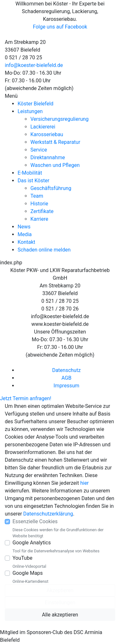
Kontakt (26, 242)
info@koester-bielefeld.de (34, 65)
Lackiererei (43, 127)
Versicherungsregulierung (60, 119)
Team (37, 196)
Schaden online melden (44, 250)
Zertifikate (42, 211)
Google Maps (28, 573)
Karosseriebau (47, 134)
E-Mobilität (30, 173)
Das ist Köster (33, 181)
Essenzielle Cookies (35, 521)
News (24, 227)
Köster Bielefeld (36, 104)
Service (39, 150)
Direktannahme (48, 157)
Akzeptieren (60, 590)
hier (85, 483)
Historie (39, 204)
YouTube (22, 558)
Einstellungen (60, 603)
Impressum (66, 386)
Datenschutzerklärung (48, 514)
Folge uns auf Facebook (60, 27)
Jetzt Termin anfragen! (26, 398)
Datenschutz (66, 370)
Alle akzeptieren (60, 615)
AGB (66, 378)
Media (25, 234)
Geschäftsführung (51, 188)
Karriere (39, 219)
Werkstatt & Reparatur (55, 142)
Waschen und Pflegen (55, 165)
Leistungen (30, 111)
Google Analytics (32, 543)
